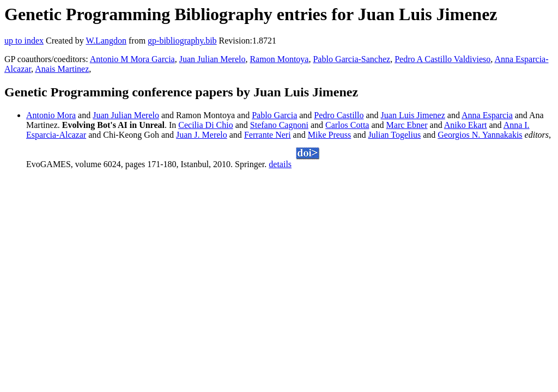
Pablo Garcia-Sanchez (351, 59)
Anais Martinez (62, 69)
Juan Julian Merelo (213, 59)
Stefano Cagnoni (279, 125)
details (280, 164)
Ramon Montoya (279, 59)
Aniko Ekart (466, 125)
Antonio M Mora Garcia (132, 59)
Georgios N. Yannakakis (480, 135)
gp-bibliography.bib (182, 41)
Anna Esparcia (487, 115)
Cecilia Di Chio (205, 125)
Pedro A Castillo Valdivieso (442, 59)
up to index (24, 41)
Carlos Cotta (347, 125)
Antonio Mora (51, 115)
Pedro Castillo (339, 115)
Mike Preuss (330, 135)
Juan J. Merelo (202, 135)
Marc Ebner (407, 125)
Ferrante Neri (268, 135)
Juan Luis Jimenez (413, 115)
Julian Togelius (394, 135)
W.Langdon (106, 41)
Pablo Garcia (274, 115)
